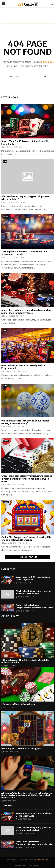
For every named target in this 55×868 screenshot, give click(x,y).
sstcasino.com (42, 860)
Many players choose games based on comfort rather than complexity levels (26, 312)
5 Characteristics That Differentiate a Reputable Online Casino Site (25, 661)
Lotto (5, 161)
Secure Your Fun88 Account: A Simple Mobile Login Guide (34, 578)
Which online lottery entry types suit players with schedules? (33, 592)
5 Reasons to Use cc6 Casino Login (18, 704)
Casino (6, 106)
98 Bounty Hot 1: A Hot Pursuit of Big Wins (22, 749)
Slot (5, 330)
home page (47, 62)
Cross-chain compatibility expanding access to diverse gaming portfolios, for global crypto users (27, 479)
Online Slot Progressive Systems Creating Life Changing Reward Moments (26, 539)
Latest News (10, 97)
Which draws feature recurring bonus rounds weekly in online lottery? (25, 422)
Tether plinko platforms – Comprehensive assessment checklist (24, 253)
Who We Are (34, 865)
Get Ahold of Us (21, 865)
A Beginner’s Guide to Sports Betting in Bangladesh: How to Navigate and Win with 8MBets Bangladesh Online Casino (27, 795)
